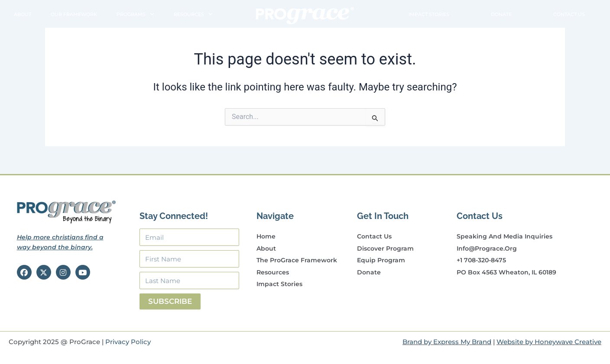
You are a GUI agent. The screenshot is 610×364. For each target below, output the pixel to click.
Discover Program (385, 248)
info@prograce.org (487, 248)
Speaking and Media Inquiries (505, 236)
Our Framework (74, 14)
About (23, 14)
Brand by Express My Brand (447, 342)
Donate (501, 14)
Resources (273, 272)
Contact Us (569, 14)
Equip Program (381, 260)
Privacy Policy (128, 342)
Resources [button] (193, 14)
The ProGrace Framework (297, 260)
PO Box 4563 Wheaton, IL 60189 (506, 272)
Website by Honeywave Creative (549, 342)
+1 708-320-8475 (481, 260)
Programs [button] (135, 14)
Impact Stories (429, 14)
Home (266, 236)
